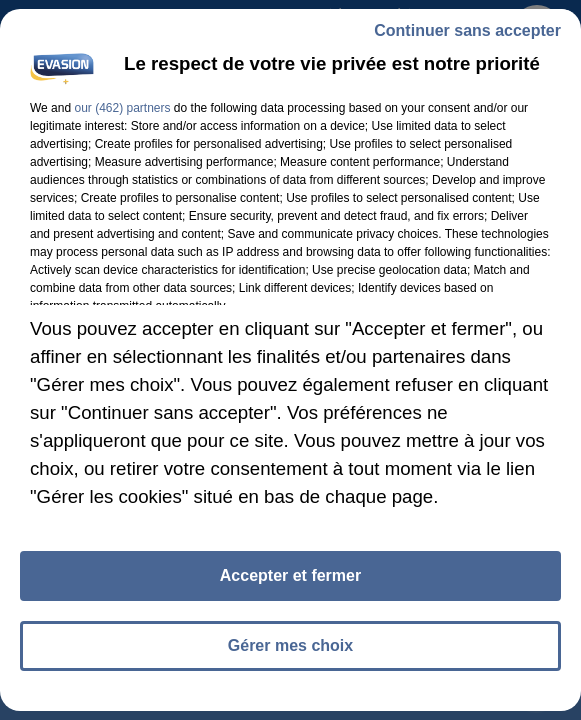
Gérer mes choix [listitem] (290, 645)
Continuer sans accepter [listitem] (467, 30)
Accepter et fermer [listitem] (290, 575)
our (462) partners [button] (122, 108)
